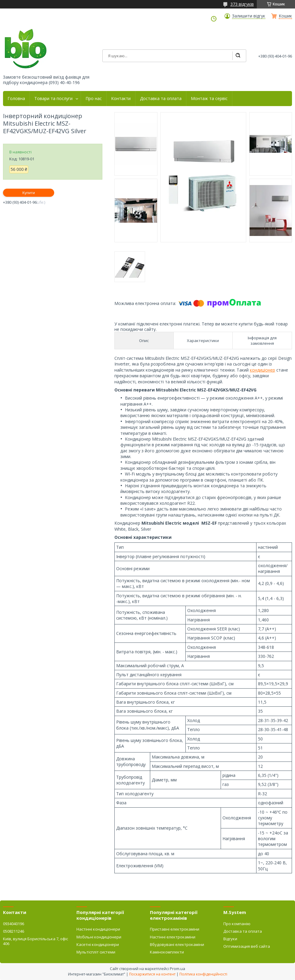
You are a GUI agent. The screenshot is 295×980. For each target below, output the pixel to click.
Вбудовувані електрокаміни (177, 944)
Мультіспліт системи (96, 952)
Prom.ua (177, 969)
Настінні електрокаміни (173, 937)
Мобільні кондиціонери (99, 937)
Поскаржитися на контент (152, 974)
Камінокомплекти (167, 952)
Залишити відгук (249, 16)
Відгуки (230, 939)
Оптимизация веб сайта (247, 946)
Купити (29, 193)
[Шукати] (238, 56)
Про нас (94, 99)
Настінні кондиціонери (98, 929)
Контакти (121, 99)
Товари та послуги (53, 99)
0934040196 (14, 924)
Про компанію (237, 924)
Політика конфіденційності (203, 974)
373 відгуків (242, 4)
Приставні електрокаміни (175, 929)
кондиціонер (262, 370)
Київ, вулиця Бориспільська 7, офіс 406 (36, 941)
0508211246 (14, 931)
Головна (16, 99)
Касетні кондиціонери (98, 944)
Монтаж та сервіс (209, 99)
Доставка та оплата (161, 99)
